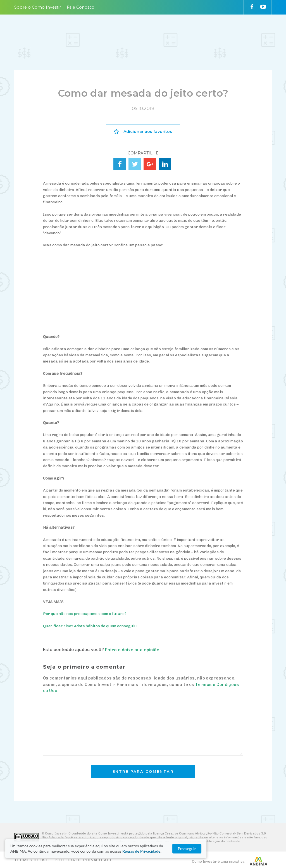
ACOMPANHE (150, 31)
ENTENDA (84, 31)
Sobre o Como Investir (38, 7)
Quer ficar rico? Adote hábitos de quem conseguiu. (90, 626)
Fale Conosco (81, 7)
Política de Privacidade (83, 860)
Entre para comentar (143, 772)
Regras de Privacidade (73, 851)
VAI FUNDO (177, 31)
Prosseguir (259, 849)
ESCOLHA (115, 31)
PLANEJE (54, 31)
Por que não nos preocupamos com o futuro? (85, 614)
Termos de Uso (32, 860)
